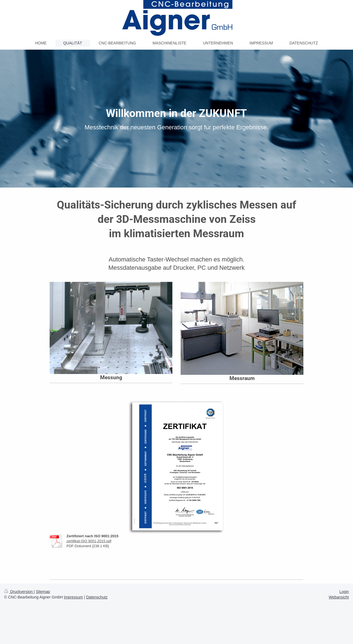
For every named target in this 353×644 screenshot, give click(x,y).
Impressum (73, 597)
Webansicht (339, 597)
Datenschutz (97, 597)
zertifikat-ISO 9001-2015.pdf (89, 541)
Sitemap (43, 592)
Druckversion (19, 592)
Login (344, 592)
